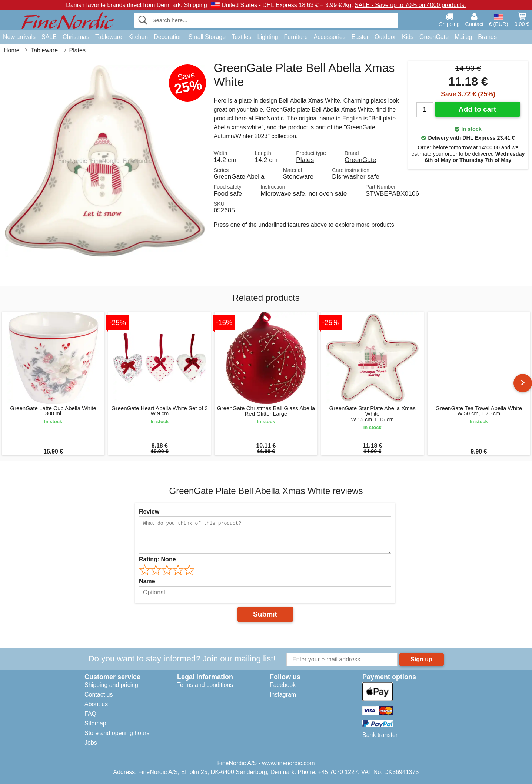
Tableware (109, 37)
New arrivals (19, 37)
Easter (360, 37)
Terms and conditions (205, 685)
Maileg (463, 37)
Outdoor (385, 37)
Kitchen (138, 37)
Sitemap (95, 723)
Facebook (283, 685)
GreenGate (434, 37)
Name (147, 581)
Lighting (268, 37)
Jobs (91, 743)
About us (96, 704)
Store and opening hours (117, 733)
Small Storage (207, 37)
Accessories (330, 37)
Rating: (157, 559)
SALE (49, 37)
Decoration (168, 37)
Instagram (283, 695)
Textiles (241, 37)
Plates (305, 160)
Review (149, 511)
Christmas (76, 37)
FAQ (90, 714)
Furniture (296, 37)
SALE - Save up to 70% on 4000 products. (410, 5)
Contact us (99, 695)
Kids (408, 37)
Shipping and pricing (111, 685)
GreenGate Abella (239, 176)
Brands (487, 37)
